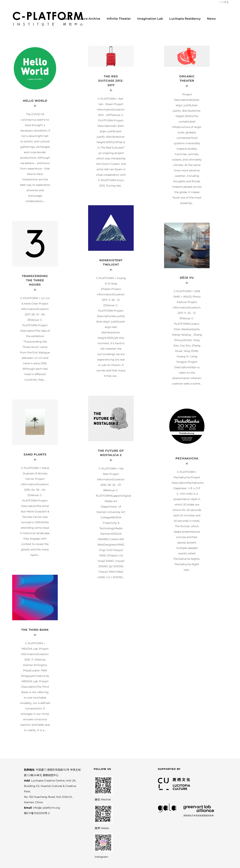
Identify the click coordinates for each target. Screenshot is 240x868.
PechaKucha (187, 458)
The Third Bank (35, 630)
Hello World (35, 101)
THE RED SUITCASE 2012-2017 (111, 81)
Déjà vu (187, 278)
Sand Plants (35, 454)
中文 (226, 2)
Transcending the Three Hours (35, 280)
